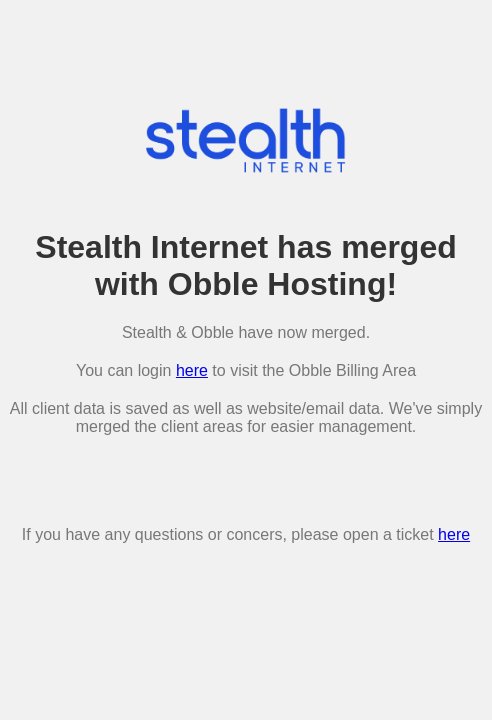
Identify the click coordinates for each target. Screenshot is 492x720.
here (192, 370)
